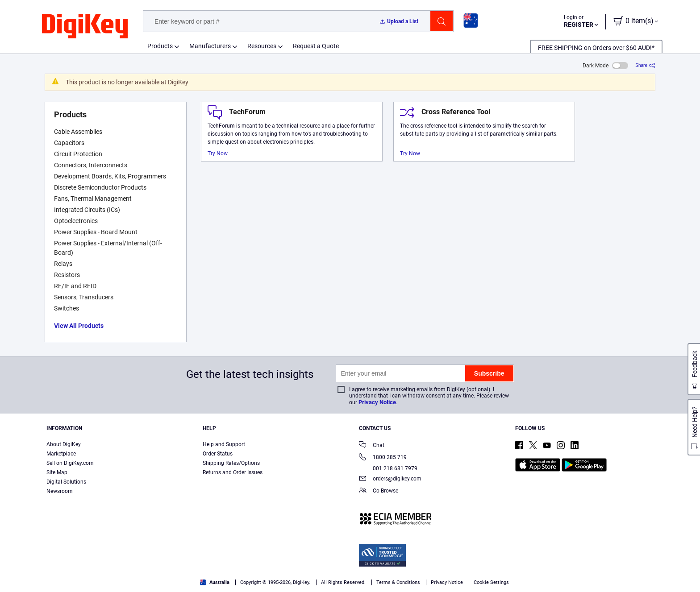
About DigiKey (64, 444)
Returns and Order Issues (233, 472)
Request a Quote (316, 46)
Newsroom (60, 491)
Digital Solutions (66, 482)
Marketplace (61, 454)
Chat (372, 446)
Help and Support (224, 444)
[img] (85, 27)
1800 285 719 (383, 458)
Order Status (218, 454)
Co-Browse (379, 491)
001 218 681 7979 (388, 468)
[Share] (645, 65)
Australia (215, 582)
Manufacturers (210, 46)
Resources (262, 46)
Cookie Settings (491, 582)
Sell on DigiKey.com (70, 463)
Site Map (57, 472)
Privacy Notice (377, 402)
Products (160, 46)
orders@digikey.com (390, 479)
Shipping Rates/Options (231, 463)
